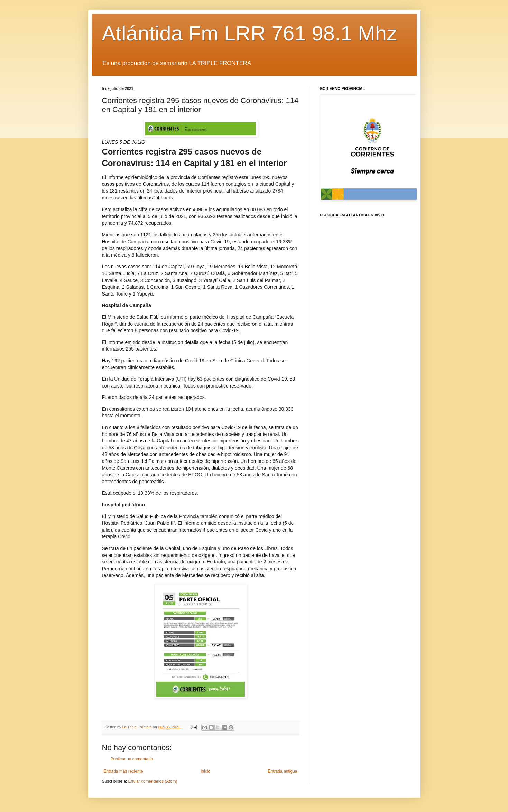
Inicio (205, 771)
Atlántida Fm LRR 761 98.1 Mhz (250, 33)
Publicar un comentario (132, 759)
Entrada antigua (283, 771)
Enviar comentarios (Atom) (153, 781)
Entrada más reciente (123, 771)
